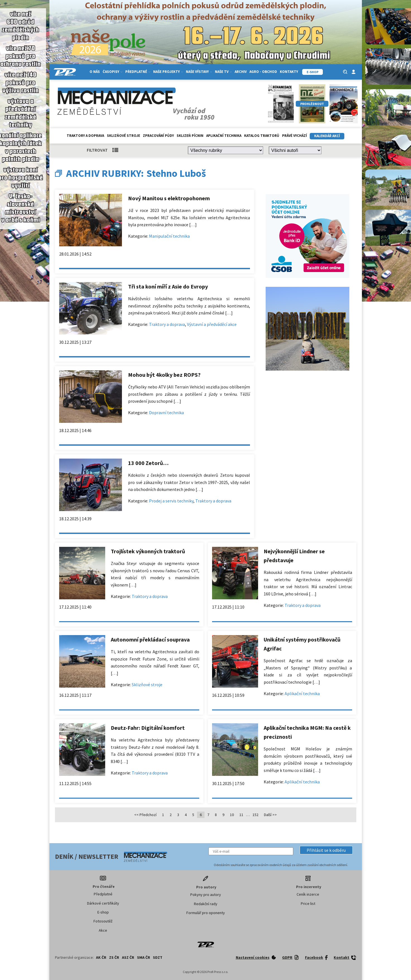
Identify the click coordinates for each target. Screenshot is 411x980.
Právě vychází (295, 136)
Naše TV (223, 72)
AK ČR (101, 957)
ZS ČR (114, 957)
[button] (326, 850)
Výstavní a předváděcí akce (212, 324)
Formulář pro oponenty (206, 913)
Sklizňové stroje (123, 136)
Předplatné (138, 72)
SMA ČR (144, 957)
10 (232, 815)
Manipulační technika (169, 236)
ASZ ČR (128, 957)
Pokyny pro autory (206, 895)
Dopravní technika (166, 412)
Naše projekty (168, 72)
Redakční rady (206, 904)
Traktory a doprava (85, 136)
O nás (95, 72)
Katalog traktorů (262, 136)
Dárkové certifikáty (103, 903)
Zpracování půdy (158, 136)
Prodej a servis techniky (171, 501)
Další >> (270, 815)
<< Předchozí (145, 815)
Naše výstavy (199, 72)
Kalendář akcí (327, 136)
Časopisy (113, 72)
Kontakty (289, 72)
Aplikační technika (224, 136)
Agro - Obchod (263, 72)
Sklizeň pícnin (190, 136)
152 (255, 815)
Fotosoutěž (103, 921)
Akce (103, 930)
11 (241, 815)
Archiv (241, 72)
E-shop (103, 912)
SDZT (158, 957)
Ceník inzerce (308, 894)
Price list (308, 903)
